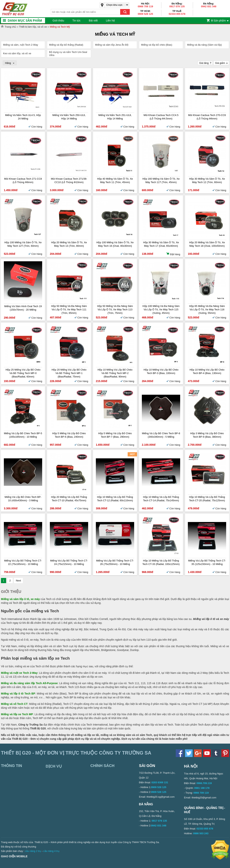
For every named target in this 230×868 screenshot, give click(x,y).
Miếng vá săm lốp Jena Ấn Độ (112, 45)
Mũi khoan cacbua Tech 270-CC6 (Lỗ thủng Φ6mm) (207, 117)
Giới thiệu (58, 21)
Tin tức (77, 21)
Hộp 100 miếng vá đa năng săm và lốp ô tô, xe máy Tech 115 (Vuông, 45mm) (161, 309)
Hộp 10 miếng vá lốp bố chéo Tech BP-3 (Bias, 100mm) (161, 371)
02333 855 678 (177, 14)
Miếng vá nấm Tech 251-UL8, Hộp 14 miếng (115, 117)
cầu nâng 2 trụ (33, 851)
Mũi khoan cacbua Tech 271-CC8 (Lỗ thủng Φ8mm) (23, 180)
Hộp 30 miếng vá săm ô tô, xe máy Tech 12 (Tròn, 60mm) (207, 180)
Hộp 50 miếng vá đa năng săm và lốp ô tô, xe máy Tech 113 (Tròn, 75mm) (115, 309)
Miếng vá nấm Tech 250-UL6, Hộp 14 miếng (69, 117)
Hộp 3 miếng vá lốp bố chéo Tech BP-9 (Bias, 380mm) (207, 435)
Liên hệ (110, 21)
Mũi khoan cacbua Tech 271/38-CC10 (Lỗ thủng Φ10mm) (69, 180)
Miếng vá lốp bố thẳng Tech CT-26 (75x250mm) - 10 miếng (115, 562)
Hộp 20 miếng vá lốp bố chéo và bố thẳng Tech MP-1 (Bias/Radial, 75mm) (69, 373)
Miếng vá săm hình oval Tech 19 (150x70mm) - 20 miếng (23, 308)
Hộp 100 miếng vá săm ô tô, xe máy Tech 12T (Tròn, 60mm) (23, 244)
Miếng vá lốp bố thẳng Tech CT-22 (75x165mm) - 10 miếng (23, 562)
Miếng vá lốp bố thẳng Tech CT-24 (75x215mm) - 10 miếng (69, 562)
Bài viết (93, 21)
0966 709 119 (145, 6)
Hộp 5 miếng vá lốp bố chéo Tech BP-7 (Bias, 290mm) (115, 435)
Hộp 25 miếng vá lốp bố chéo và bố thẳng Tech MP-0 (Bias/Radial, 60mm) (23, 373)
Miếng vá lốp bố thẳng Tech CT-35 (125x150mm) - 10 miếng (207, 562)
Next (18, 581)
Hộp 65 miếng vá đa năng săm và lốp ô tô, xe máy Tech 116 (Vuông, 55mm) (207, 309)
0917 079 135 (177, 6)
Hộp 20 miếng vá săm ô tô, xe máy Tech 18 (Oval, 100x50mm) (207, 244)
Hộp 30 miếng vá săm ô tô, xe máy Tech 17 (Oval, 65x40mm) (161, 244)
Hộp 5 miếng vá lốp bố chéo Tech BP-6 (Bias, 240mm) (69, 435)
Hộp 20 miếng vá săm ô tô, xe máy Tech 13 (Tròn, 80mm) (69, 244)
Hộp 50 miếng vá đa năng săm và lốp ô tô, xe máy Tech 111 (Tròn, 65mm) (69, 309)
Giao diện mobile (14, 856)
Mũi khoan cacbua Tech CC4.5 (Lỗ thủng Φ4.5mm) (161, 117)
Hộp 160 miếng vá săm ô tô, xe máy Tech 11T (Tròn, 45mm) (161, 180)
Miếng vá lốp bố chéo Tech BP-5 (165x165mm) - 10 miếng (23, 435)
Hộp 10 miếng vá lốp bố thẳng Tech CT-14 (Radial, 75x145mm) (161, 499)
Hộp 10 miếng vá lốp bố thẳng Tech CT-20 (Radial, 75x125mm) (207, 499)
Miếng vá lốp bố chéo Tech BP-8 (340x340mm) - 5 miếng (161, 435)
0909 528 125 (145, 14)
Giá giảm (220, 63)
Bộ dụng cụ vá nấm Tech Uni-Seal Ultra (68, 54)
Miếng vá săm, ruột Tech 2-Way (21, 45)
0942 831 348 (209, 6)
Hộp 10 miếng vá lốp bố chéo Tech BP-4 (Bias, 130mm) (207, 371)
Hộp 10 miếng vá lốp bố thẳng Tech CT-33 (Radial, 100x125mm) (161, 562)
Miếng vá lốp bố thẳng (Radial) (66, 45)
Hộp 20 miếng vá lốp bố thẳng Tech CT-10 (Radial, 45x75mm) (69, 499)
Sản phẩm (219, 21)
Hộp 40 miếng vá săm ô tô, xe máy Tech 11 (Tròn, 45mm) (115, 180)
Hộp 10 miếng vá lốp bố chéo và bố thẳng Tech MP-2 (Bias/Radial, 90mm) (115, 373)
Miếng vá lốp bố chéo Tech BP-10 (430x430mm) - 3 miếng (23, 499)
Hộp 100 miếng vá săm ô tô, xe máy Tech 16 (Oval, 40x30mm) (115, 244)
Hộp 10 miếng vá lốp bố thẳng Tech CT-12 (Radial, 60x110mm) (115, 499)
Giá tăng (204, 63)
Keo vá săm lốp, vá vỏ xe (17, 53)
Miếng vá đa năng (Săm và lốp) (204, 45)
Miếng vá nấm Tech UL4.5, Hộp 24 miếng (23, 117)
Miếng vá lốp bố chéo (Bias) (157, 45)
